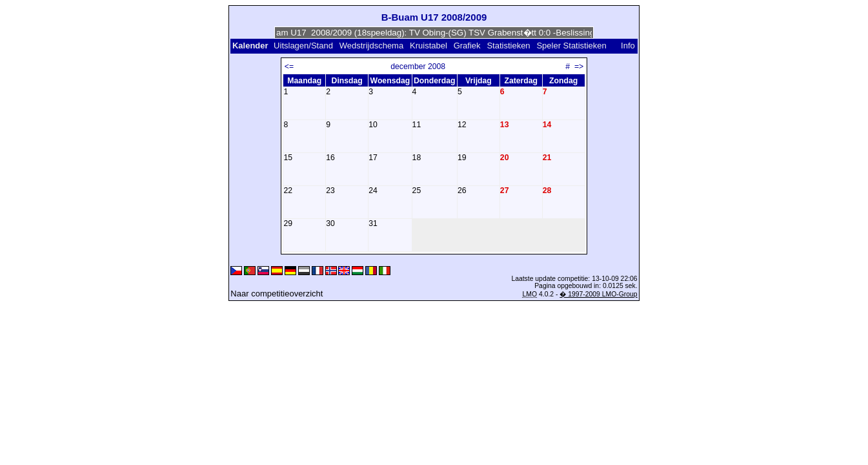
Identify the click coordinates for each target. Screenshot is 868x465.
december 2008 (418, 67)
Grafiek (467, 46)
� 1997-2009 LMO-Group (598, 294)
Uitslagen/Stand (303, 46)
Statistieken (508, 46)
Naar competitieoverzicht (277, 294)
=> (579, 67)
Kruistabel (429, 46)
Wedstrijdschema (371, 46)
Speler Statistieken (571, 46)
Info (628, 46)
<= (289, 67)
